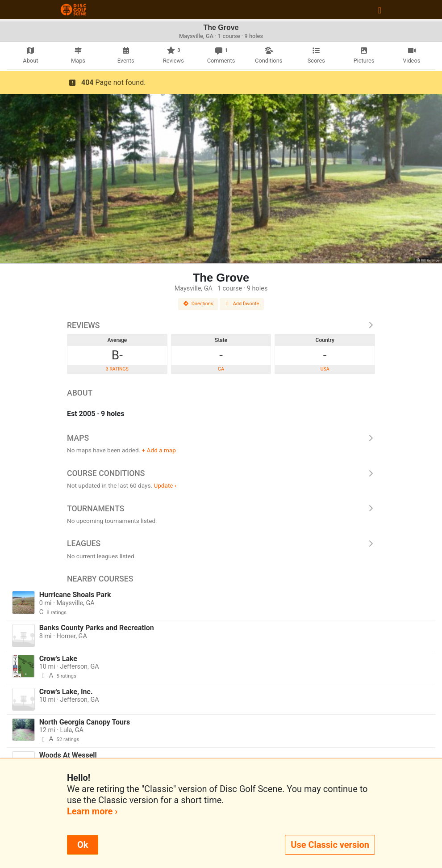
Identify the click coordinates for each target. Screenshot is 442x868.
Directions (198, 304)
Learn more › (92, 811)
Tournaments (221, 509)
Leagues (221, 544)
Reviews (221, 325)
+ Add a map (159, 450)
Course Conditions (221, 473)
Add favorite (242, 304)
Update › (165, 485)
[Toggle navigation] (380, 10)
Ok (83, 845)
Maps (221, 438)
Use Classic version (330, 845)
